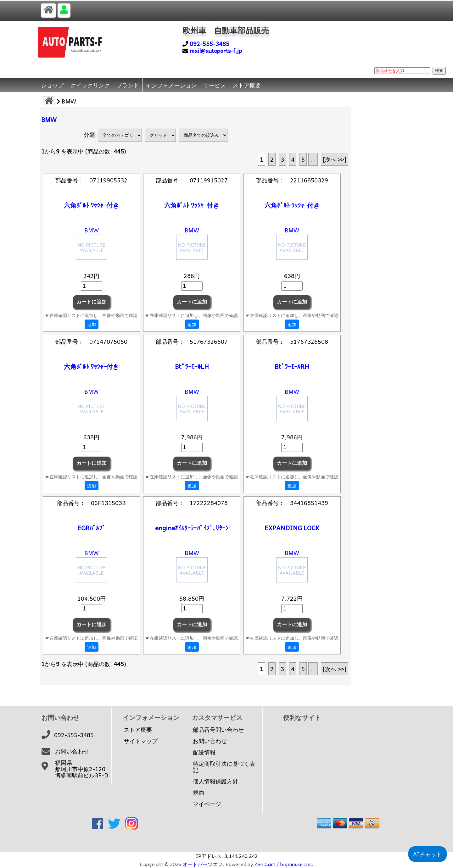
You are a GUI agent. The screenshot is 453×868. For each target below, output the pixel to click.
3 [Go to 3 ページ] (282, 159)
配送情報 (204, 752)
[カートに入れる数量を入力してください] (92, 286)
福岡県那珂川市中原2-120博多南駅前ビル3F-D (82, 769)
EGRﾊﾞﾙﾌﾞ (91, 528)
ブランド (128, 85)
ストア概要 (247, 85)
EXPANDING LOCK (292, 528)
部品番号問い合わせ (218, 730)
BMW (92, 230)
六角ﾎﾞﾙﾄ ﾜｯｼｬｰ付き (91, 205)
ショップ (52, 85)
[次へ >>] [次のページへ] (335, 159)
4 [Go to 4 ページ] (293, 159)
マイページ (207, 804)
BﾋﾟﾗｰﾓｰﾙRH (292, 366)
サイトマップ (141, 741)
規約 (199, 793)
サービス (215, 85)
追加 (92, 324)
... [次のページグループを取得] (313, 159)
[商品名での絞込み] (203, 135)
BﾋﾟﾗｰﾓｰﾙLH (192, 366)
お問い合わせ (72, 751)
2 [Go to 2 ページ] (272, 159)
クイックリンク (90, 85)
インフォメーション (171, 85)
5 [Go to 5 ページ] (303, 159)
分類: (90, 134)
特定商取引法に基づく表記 (224, 767)
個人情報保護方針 (215, 781)
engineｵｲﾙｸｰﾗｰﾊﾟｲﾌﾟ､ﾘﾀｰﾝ (192, 528)
